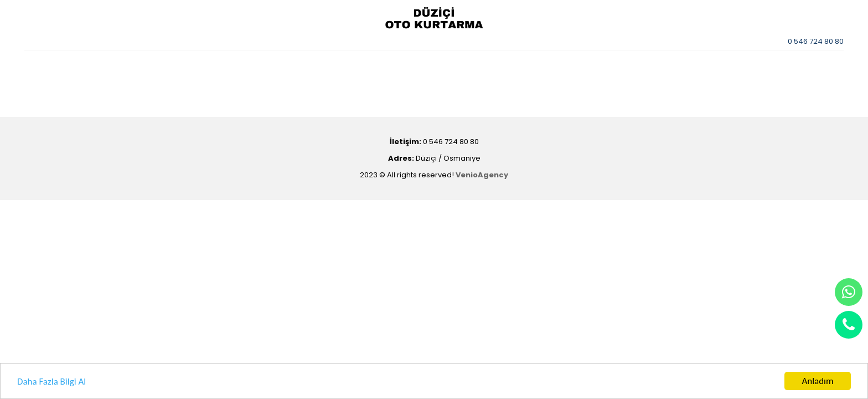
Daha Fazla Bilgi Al (51, 382)
